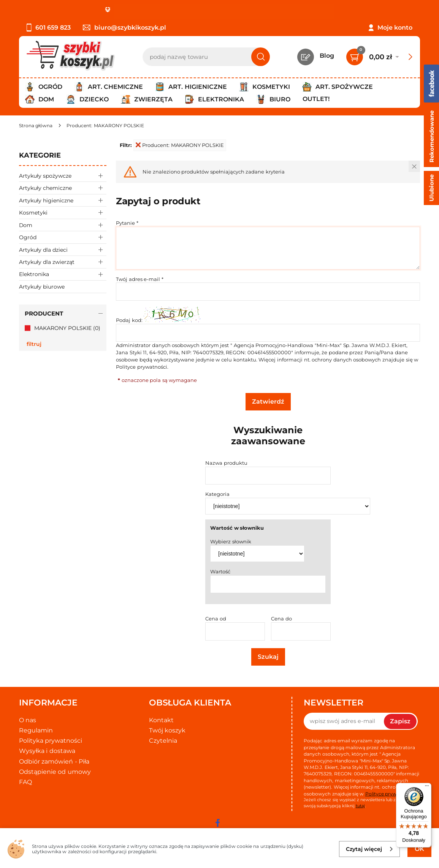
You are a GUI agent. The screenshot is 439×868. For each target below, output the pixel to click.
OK (419, 849)
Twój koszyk (167, 730)
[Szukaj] (261, 57)
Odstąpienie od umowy (55, 772)
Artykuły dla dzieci (63, 250)
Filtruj (34, 344)
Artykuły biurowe (42, 287)
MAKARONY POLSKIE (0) (67, 328)
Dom (63, 225)
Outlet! (316, 99)
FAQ (25, 782)
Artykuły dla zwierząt (63, 262)
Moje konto (395, 28)
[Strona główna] (36, 125)
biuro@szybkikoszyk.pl (124, 28)
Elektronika (63, 274)
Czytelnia (163, 741)
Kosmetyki (63, 212)
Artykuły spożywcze (63, 176)
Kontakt (161, 720)
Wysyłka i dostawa (47, 751)
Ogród (63, 237)
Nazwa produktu (226, 463)
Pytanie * (127, 223)
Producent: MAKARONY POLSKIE (180, 145)
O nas (28, 720)
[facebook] (218, 823)
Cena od (216, 619)
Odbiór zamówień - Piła (54, 761)
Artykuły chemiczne (63, 188)
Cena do (281, 619)
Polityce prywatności (142, 367)
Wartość (220, 571)
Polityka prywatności (51, 741)
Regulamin (36, 730)
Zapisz (400, 721)
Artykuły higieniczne (63, 200)
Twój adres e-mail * (140, 279)
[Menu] (427, 788)
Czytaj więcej (370, 849)
